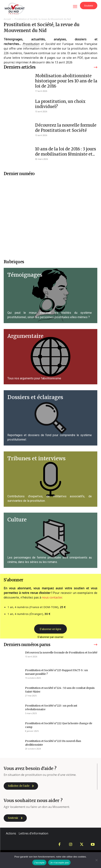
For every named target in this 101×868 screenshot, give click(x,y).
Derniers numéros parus (27, 645)
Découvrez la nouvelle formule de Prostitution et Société (66, 128)
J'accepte (39, 863)
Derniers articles (20, 67)
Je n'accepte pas (59, 863)
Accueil (7, 19)
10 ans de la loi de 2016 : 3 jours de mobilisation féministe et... (66, 152)
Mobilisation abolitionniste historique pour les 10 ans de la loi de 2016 (66, 81)
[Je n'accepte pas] (96, 860)
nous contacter (52, 597)
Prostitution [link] (31, 44)
